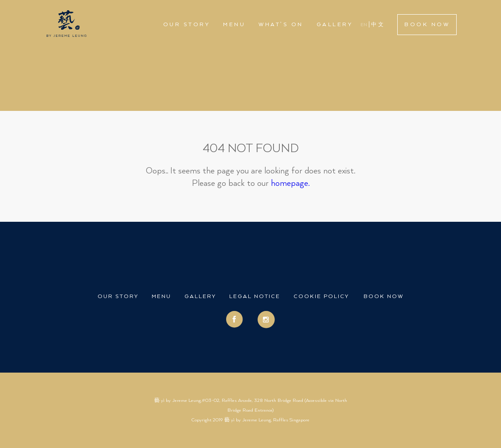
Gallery (335, 25)
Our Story (187, 25)
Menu (234, 25)
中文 (378, 25)
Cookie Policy (321, 297)
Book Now (427, 25)
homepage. (290, 183)
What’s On (281, 25)
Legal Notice (255, 297)
